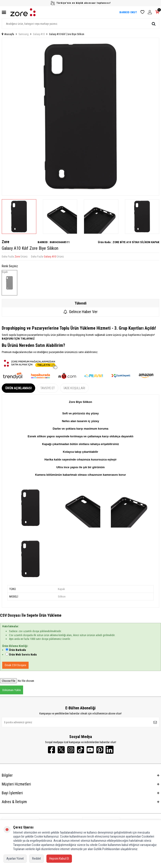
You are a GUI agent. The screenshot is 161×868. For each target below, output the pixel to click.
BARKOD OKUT (128, 12)
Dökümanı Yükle (12, 690)
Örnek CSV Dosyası (15, 665)
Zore (5, 242)
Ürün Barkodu (17, 650)
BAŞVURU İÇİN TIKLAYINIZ (18, 339)
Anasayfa (8, 34)
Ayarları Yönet (15, 859)
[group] (80, 117)
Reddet (37, 859)
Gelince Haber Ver (80, 312)
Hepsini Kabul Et (59, 859)
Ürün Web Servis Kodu (23, 655)
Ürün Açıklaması (18, 388)
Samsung (24, 34)
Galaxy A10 (39, 34)
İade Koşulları (74, 388)
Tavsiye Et (48, 388)
